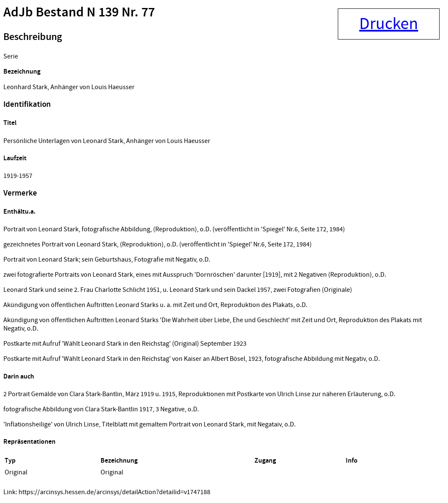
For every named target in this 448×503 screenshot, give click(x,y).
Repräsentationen (29, 442)
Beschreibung (33, 37)
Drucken (389, 24)
